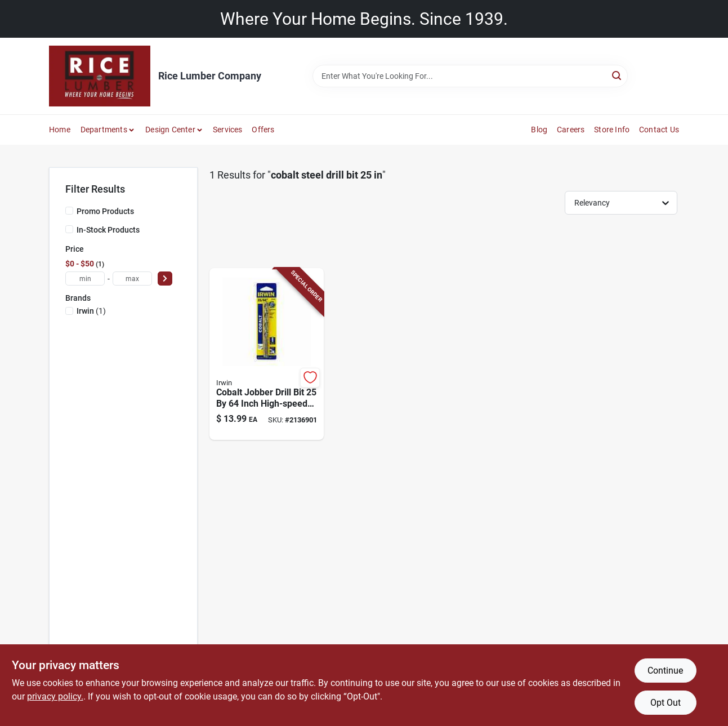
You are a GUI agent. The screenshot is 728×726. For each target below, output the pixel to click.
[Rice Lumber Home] (100, 76)
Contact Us (659, 130)
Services (228, 130)
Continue (665, 671)
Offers (263, 130)
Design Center (170, 130)
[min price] (85, 279)
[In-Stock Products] (69, 229)
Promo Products (105, 211)
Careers (571, 130)
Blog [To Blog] (539, 130)
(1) (91, 311)
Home (60, 130)
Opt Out (666, 703)
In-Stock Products (108, 230)
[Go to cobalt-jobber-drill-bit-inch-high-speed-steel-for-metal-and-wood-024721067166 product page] (267, 354)
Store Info (612, 130)
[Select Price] (165, 279)
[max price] (132, 279)
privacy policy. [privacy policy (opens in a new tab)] (55, 696)
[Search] (617, 75)
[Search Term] (470, 76)
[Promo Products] (69, 211)
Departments (104, 130)
